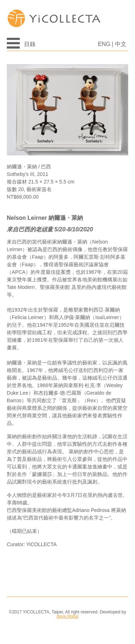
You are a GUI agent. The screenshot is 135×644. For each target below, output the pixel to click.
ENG (104, 44)
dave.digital (68, 616)
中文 (121, 44)
